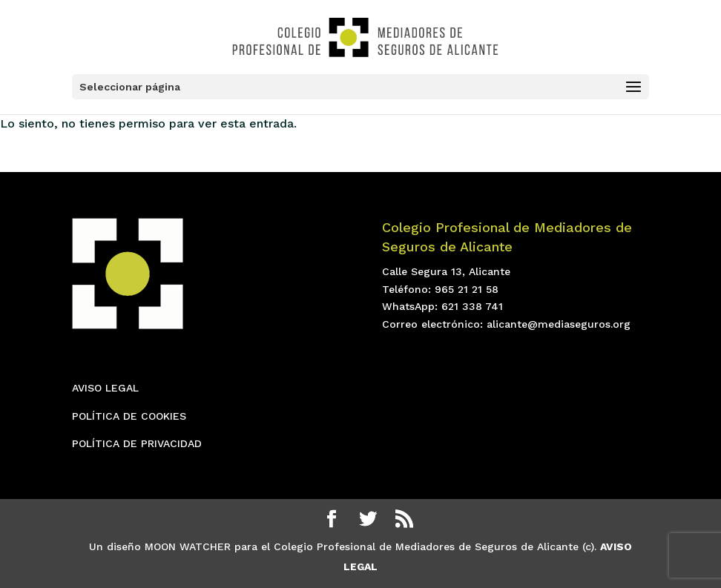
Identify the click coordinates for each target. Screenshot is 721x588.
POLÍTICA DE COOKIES (129, 416)
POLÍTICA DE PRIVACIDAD (137, 443)
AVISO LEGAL (105, 388)
